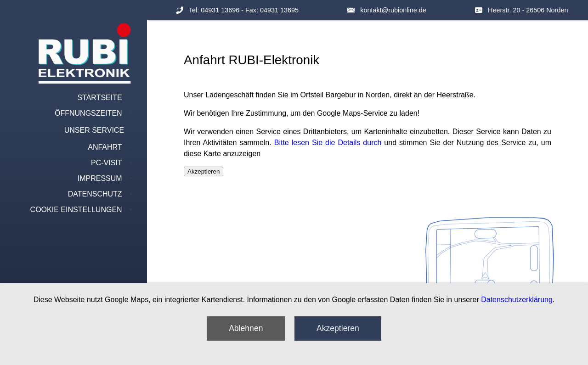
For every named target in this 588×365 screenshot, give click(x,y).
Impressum (100, 178)
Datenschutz (95, 194)
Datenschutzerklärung (517, 300)
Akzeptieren (338, 328)
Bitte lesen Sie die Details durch (328, 143)
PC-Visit (107, 163)
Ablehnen (246, 328)
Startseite (99, 98)
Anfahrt (105, 147)
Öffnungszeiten (88, 113)
